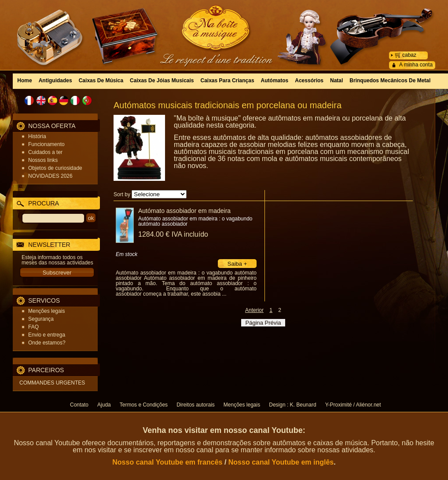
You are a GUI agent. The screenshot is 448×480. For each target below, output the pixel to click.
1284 (173, 234)
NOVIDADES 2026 (50, 176)
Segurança (41, 319)
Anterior (254, 310)
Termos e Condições (144, 405)
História (37, 136)
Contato (79, 405)
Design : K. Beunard (292, 405)
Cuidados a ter (45, 152)
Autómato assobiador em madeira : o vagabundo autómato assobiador (195, 221)
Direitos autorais (196, 405)
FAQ (33, 327)
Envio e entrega (47, 335)
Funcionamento (46, 144)
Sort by (122, 194)
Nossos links (43, 160)
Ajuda (104, 405)
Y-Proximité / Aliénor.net (353, 405)
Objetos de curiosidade (55, 168)
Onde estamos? (47, 343)
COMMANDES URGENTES (52, 383)
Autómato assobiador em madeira (184, 211)
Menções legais (46, 311)
